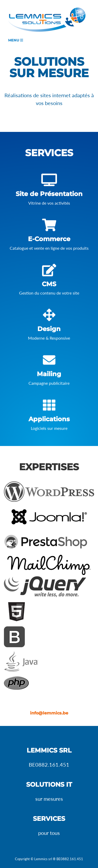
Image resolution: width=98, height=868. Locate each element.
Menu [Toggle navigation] (16, 40)
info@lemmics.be (49, 713)
